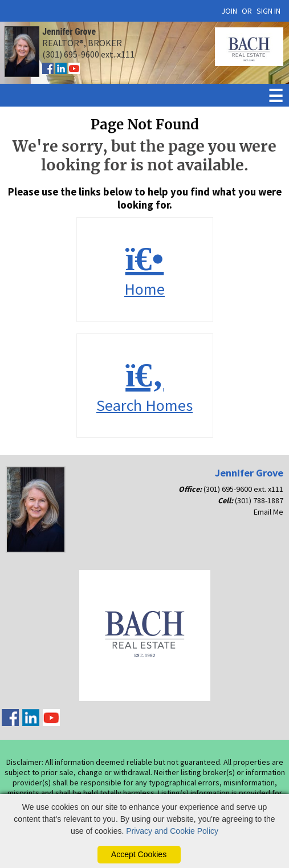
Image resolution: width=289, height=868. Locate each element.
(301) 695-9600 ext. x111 (243, 489)
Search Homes (145, 386)
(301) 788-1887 (259, 500)
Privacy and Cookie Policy (172, 831)
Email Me (268, 512)
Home (145, 270)
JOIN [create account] (229, 11)
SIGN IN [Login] (268, 11)
